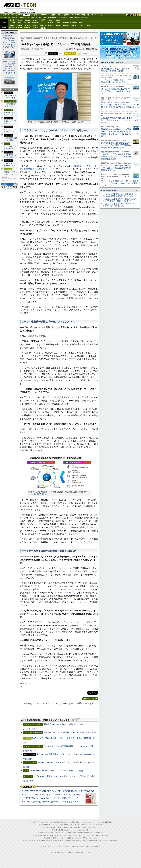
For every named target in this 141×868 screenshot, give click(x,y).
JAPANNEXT (27, 28)
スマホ (83, 15)
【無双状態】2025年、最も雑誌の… (10, 139)
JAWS (12, 25)
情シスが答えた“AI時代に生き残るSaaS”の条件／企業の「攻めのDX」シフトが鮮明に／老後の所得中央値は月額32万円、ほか (120, 106)
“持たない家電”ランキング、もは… (10, 97)
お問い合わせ (85, 846)
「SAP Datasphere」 (66, 593)
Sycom (35, 20)
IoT (13, 15)
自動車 (53, 15)
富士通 (12, 20)
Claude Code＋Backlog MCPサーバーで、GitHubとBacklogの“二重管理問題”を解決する (116, 168)
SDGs (72, 18)
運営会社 (75, 846)
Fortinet (74, 25)
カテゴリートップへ (90, 699)
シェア (44, 53)
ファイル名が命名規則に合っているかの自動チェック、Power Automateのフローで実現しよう (120, 183)
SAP (23, 687)
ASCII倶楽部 (134, 15)
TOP (30, 822)
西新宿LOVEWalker (64, 841)
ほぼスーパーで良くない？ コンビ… (10, 122)
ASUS (58, 20)
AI (9, 15)
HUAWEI (66, 23)
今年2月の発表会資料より (39, 494)
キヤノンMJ (20, 28)
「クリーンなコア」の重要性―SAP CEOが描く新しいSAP (70, 732)
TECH (29, 5)
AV (72, 15)
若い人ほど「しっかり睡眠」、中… (10, 131)
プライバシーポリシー (62, 846)
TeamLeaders (52, 18)
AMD (20, 23)
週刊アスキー (42, 18)
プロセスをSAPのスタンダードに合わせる (48, 192)
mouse (20, 20)
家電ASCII (23, 18)
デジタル (34, 15)
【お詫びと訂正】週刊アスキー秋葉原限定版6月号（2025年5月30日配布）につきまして (120, 200)
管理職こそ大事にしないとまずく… (10, 173)
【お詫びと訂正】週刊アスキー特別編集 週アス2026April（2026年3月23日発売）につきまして (120, 195)
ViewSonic (74, 23)
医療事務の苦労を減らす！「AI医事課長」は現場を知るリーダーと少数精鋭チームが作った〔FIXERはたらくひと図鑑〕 (120, 133)
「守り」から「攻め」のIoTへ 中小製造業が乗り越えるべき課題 (117, 81)
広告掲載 (95, 846)
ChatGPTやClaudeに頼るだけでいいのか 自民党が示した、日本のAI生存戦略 (59, 791)
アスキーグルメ (33, 18)
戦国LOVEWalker (112, 841)
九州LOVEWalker (88, 841)
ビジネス (19, 15)
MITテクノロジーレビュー (90, 838)
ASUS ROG (27, 23)
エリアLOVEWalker (40, 841)
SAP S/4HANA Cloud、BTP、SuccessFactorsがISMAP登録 (56, 771)
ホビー (60, 15)
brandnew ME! (43, 28)
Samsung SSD (42, 833)
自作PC (67, 15)
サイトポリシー (47, 846)
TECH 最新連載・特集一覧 (112, 63)
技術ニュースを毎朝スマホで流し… (10, 148)
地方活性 (77, 18)
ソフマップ (35, 28)
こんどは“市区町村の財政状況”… (10, 105)
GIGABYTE (35, 23)
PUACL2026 (85, 18)
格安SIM (14, 18)
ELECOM (12, 23)
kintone (27, 25)
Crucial (58, 23)
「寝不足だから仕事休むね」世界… (10, 165)
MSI (51, 20)
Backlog (66, 25)
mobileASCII (78, 838)
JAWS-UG (54, 827)
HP (66, 20)
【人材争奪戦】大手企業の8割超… (10, 156)
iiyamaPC (27, 20)
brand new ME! (84, 830)
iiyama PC (67, 825)
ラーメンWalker (28, 841)
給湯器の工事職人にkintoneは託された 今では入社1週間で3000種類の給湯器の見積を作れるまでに (116, 145)
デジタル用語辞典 (67, 838)
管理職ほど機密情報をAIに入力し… (10, 114)
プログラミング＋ (82, 835)
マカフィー (12, 28)
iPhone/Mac (44, 15)
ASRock (50, 23)
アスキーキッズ (5, 18)
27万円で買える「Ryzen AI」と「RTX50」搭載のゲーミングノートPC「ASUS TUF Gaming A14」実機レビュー (74, 798)
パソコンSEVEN (43, 20)
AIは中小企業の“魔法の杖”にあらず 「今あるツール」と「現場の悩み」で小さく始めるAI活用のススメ (9, 43)
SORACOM (63, 833)
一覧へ (136, 190)
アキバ (77, 15)
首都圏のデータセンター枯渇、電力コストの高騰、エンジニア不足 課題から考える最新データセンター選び (9, 68)
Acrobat (20, 25)
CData (58, 25)
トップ (3, 15)
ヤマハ (81, 25)
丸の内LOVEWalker (100, 841)
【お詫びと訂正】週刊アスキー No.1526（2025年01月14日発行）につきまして (121, 205)
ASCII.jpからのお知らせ (110, 190)
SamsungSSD (41, 23)
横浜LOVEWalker (52, 841)
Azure (35, 25)
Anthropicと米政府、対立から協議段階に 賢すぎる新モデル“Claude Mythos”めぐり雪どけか (65, 802)
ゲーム (100, 15)
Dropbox (51, 25)
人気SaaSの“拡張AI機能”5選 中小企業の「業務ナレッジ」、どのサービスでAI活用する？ (120, 120)
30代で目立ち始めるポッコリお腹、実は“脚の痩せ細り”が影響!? (116, 70)
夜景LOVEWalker (76, 841)
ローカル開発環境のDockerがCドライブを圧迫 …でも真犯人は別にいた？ (116, 91)
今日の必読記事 (47, 838)
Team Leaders (72, 835)
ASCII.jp (12, 5)
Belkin (81, 23)
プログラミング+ (63, 18)
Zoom (89, 25)
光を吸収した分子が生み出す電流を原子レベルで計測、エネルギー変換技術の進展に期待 (116, 157)
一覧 (61, 54)
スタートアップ (91, 15)
